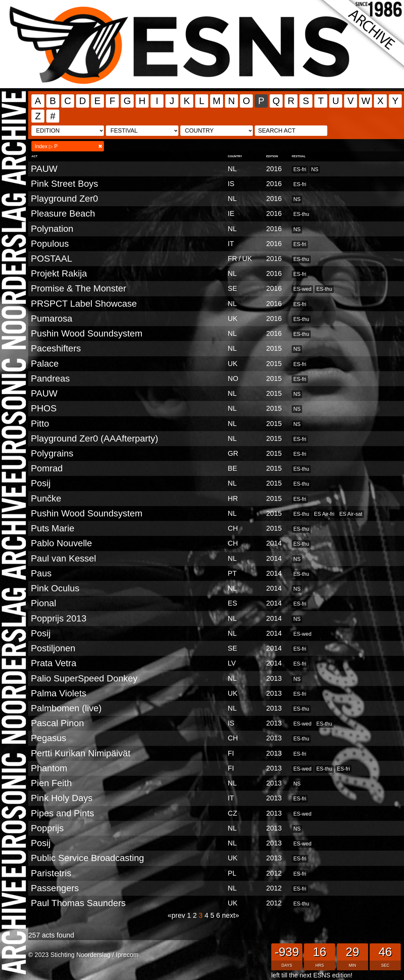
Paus (41, 573)
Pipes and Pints (62, 813)
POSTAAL (51, 259)
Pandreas (50, 378)
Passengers (55, 888)
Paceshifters (56, 348)
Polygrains (52, 453)
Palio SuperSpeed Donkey (84, 678)
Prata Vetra (53, 663)
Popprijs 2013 (59, 618)
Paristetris (51, 873)
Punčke (46, 498)
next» (231, 915)
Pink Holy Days (62, 798)
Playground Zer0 (64, 199)
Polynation (52, 229)
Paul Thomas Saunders (78, 903)
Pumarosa (51, 319)
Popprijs (47, 828)
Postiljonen (53, 648)
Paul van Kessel (63, 558)
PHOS (44, 408)
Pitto (40, 424)
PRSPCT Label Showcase (84, 304)
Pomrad (47, 468)
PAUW (44, 169)
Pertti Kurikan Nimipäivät (80, 753)
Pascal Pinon (57, 723)
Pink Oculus (55, 588)
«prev (177, 915)
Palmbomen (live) (66, 708)
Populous (50, 244)
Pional (43, 603)
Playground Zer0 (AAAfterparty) (94, 438)
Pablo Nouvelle (61, 543)
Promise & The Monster (78, 288)
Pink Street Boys (64, 184)
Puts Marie (52, 528)
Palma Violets (58, 693)
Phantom (49, 768)
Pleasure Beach (63, 213)
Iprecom (127, 955)
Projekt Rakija (59, 273)
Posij (41, 483)
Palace (45, 364)
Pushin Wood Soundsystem (86, 333)
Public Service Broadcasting (87, 858)
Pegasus (48, 738)
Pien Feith (51, 783)
